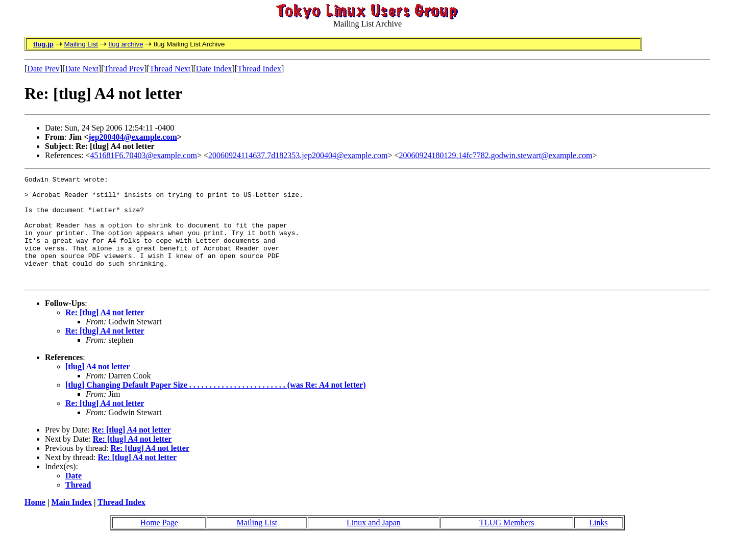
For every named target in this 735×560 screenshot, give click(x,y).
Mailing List (81, 44)
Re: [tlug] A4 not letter (105, 334)
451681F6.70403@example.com (144, 155)
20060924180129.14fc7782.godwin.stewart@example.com (495, 155)
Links (598, 544)
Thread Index (259, 69)
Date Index (214, 69)
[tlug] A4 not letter (98, 388)
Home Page (159, 544)
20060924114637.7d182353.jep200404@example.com (298, 155)
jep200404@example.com (133, 137)
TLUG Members (507, 544)
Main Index (71, 524)
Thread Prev (124, 69)
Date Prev (43, 69)
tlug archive (126, 44)
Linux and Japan (374, 544)
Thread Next (170, 69)
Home (35, 524)
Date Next (82, 69)
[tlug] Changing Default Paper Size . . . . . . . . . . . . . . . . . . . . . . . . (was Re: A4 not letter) (216, 406)
